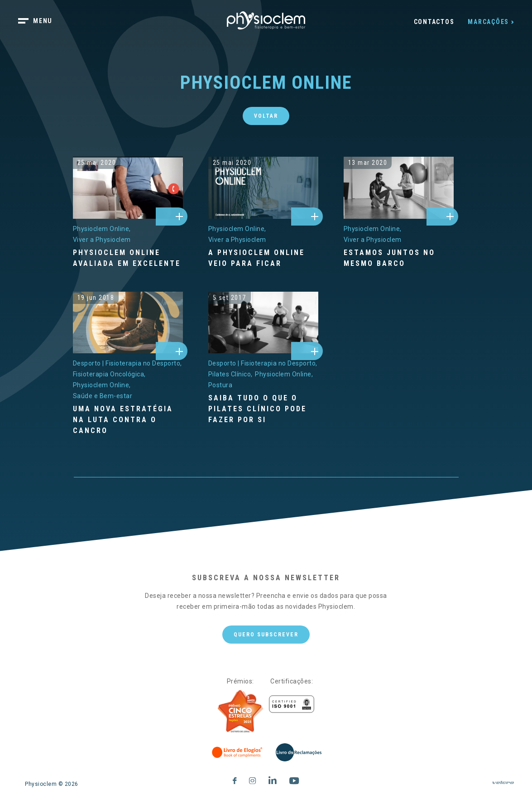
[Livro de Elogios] (238, 752)
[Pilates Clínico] (230, 374)
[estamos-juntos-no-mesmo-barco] (399, 188)
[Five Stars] (240, 712)
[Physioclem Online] (102, 229)
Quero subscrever (266, 635)
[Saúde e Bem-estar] (103, 396)
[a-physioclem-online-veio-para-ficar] (263, 188)
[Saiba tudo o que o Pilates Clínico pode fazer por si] (263, 409)
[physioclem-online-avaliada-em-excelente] (128, 188)
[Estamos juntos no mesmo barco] (399, 258)
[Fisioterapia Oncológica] (109, 374)
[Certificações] (292, 704)
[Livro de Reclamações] (299, 752)
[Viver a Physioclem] (102, 240)
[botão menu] (41, 22)
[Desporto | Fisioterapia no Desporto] (127, 363)
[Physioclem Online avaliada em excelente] (128, 258)
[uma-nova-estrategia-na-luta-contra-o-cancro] (128, 323)
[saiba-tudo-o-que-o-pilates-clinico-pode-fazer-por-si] (263, 323)
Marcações (488, 22)
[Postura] (220, 385)
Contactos (434, 22)
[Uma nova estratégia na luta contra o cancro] (128, 420)
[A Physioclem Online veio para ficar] (263, 258)
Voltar (266, 116)
